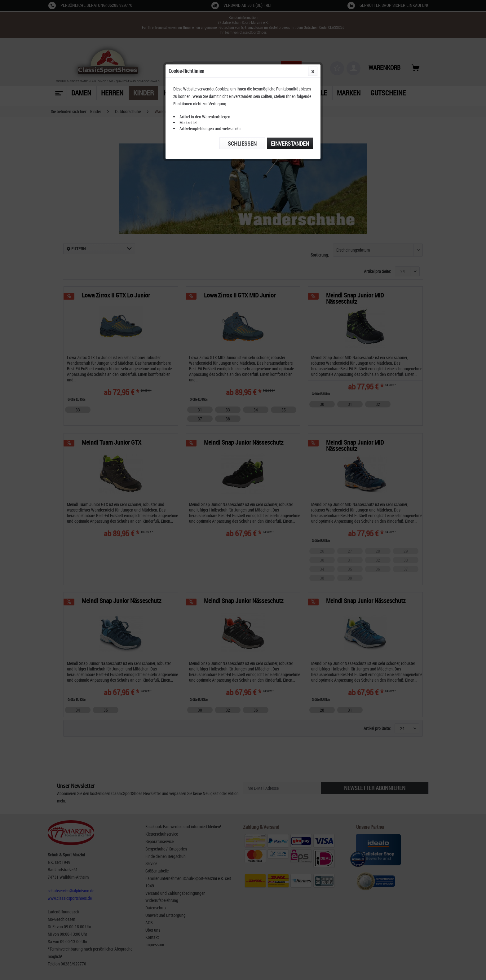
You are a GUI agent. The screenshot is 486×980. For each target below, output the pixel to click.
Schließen (242, 143)
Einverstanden (290, 143)
